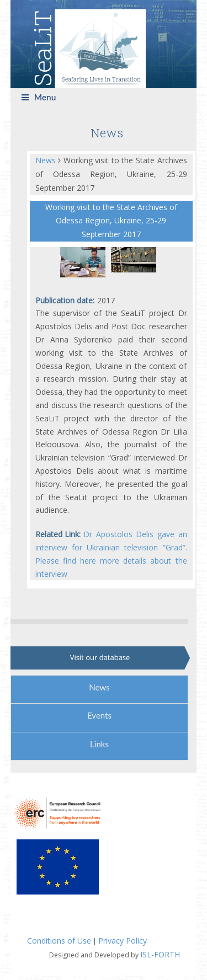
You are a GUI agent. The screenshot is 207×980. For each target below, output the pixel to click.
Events (99, 715)
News (47, 160)
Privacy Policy (123, 941)
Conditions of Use (59, 941)
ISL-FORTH (160, 954)
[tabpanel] (86, 262)
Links (99, 744)
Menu (39, 97)
